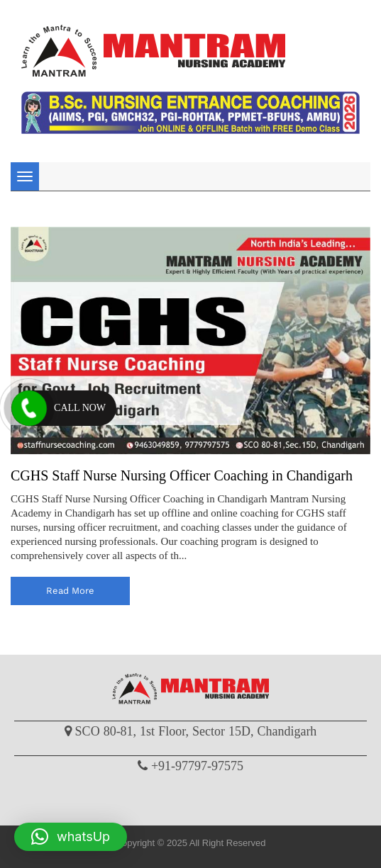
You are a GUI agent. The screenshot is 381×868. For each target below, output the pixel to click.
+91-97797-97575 (197, 766)
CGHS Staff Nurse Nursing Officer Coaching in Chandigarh (182, 475)
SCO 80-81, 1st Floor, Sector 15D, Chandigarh (196, 731)
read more (70, 591)
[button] (71, 837)
